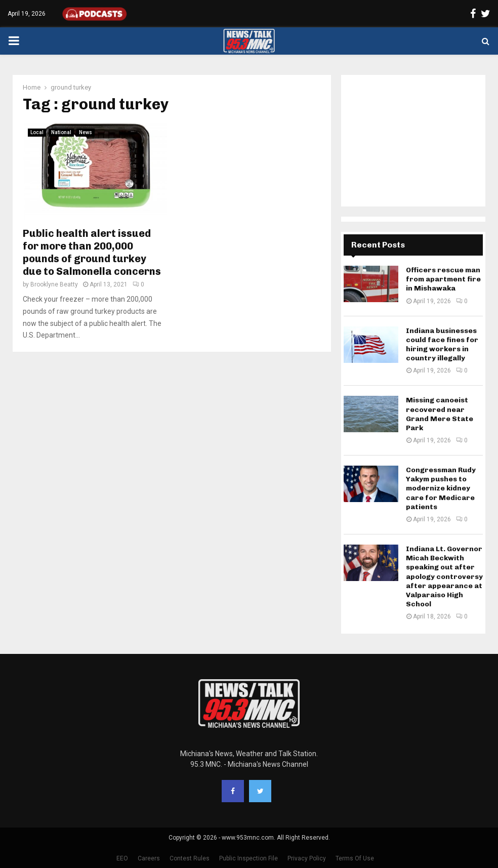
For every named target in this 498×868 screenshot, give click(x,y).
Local (37, 132)
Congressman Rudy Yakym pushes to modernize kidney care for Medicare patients (441, 488)
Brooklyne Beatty (54, 284)
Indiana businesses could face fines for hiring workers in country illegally (442, 345)
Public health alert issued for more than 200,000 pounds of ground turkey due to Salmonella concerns (92, 252)
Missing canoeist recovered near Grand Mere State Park (440, 414)
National (61, 132)
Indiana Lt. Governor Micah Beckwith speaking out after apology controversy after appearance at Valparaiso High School (444, 576)
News (86, 132)
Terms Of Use (355, 858)
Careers (149, 858)
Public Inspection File (248, 858)
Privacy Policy (307, 858)
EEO (122, 858)
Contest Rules (190, 858)
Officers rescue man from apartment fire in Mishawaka (443, 279)
